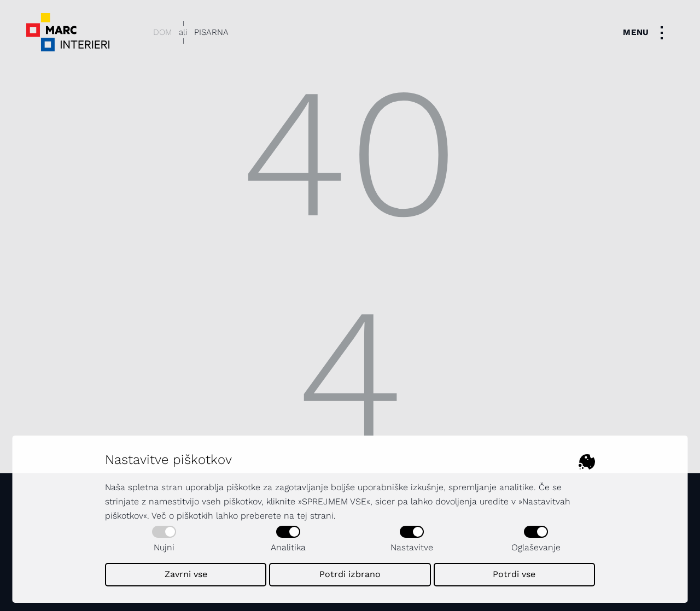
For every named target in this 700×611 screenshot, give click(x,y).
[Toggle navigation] (646, 32)
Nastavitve (412, 539)
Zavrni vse (186, 574)
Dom (162, 32)
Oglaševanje (536, 539)
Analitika (288, 539)
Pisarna (211, 32)
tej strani (315, 516)
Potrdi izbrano (350, 574)
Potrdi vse (514, 574)
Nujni (164, 539)
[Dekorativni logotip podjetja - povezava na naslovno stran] (68, 32)
